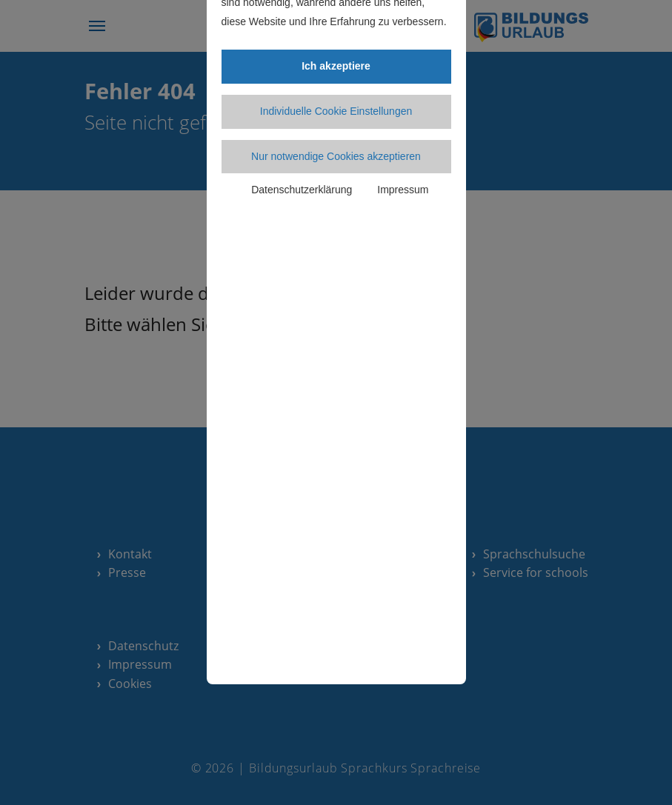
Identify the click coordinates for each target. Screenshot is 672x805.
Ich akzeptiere (336, 66)
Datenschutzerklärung (302, 190)
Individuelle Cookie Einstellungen (336, 111)
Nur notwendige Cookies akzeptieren (336, 156)
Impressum (403, 190)
